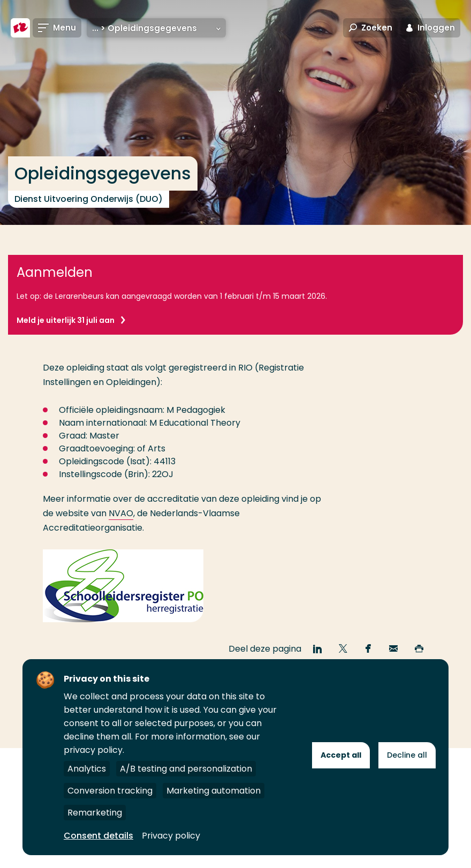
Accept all (341, 755)
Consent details (98, 836)
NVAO (121, 513)
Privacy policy (171, 836)
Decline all (407, 755)
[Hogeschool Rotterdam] (20, 28)
